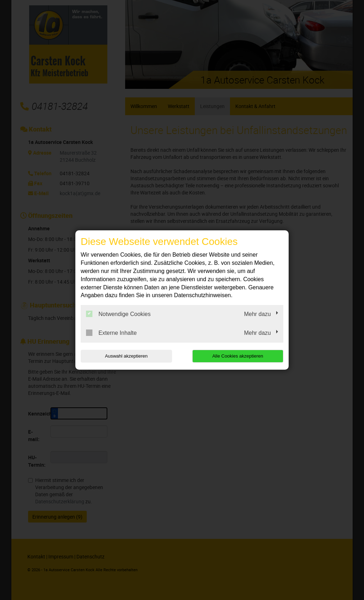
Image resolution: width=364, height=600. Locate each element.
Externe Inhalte (111, 333)
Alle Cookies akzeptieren (238, 356)
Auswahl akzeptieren (126, 356)
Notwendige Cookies (118, 314)
